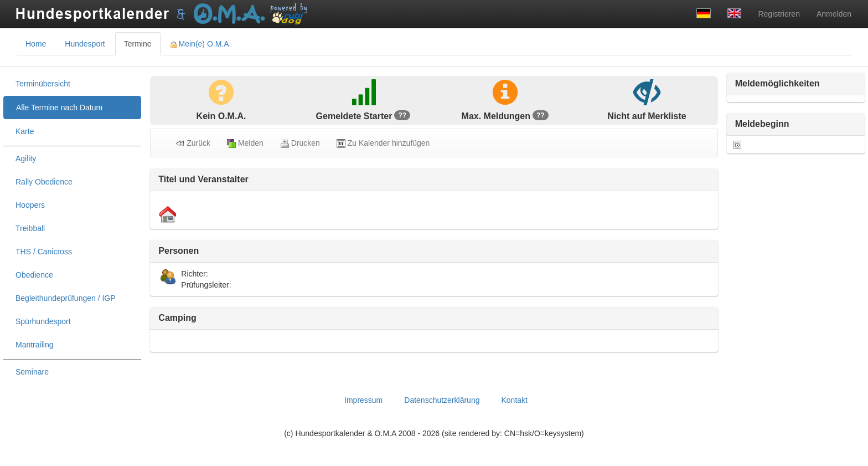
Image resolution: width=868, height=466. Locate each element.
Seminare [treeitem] (32, 372)
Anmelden (834, 14)
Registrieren (779, 14)
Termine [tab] (138, 44)
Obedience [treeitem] (34, 275)
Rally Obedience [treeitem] (44, 182)
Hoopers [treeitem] (30, 205)
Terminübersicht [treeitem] (43, 84)
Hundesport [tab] (85, 44)
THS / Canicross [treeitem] (44, 252)
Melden (245, 143)
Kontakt (514, 400)
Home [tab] (36, 44)
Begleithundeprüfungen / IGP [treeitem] (66, 298)
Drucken (300, 143)
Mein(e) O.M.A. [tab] (201, 44)
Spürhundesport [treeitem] (43, 321)
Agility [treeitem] (26, 158)
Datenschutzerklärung (442, 400)
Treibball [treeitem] (30, 228)
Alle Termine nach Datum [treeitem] (59, 107)
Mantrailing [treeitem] (34, 345)
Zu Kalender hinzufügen (383, 143)
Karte (25, 131)
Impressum (363, 400)
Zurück (193, 143)
